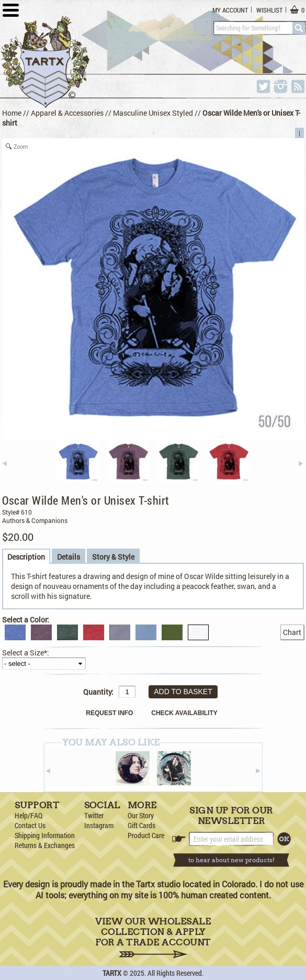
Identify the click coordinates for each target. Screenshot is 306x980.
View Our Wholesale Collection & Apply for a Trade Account (153, 937)
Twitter (94, 815)
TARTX (112, 973)
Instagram (99, 825)
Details (69, 557)
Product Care (146, 835)
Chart (292, 632)
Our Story (141, 815)
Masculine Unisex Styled (153, 113)
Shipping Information (45, 835)
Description (26, 557)
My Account (230, 10)
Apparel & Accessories (67, 113)
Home (12, 113)
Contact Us (30, 825)
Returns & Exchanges (45, 845)
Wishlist (269, 10)
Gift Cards (141, 825)
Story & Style (113, 557)
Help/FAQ (29, 815)
